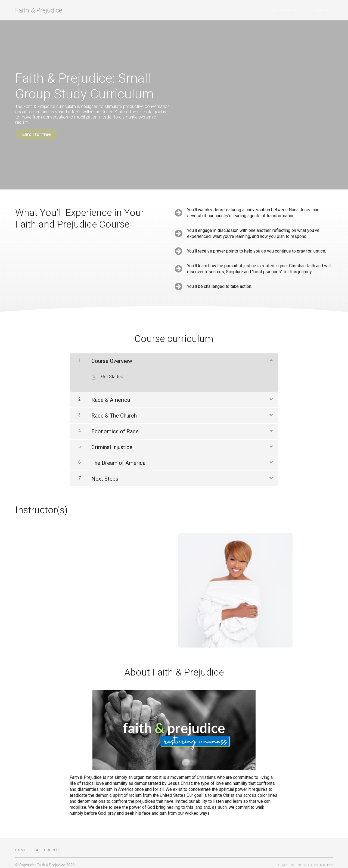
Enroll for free (36, 134)
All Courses (296, 10)
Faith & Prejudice (39, 10)
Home (21, 846)
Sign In (326, 10)
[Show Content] (271, 356)
